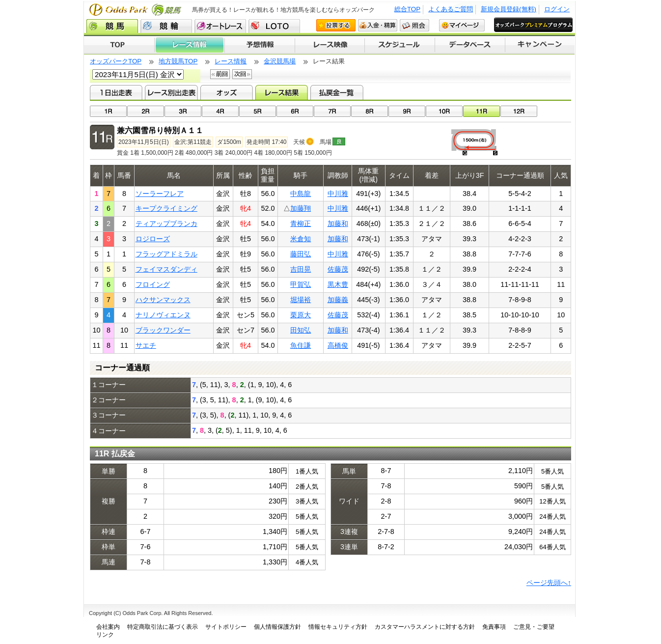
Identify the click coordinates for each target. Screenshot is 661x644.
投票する (336, 25)
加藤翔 (301, 208)
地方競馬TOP (178, 61)
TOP (119, 45)
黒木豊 (338, 284)
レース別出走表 (171, 92)
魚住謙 (301, 345)
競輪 (166, 26)
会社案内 (108, 627)
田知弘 (301, 330)
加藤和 (338, 224)
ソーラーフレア (160, 194)
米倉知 (301, 239)
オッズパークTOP (116, 61)
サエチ (146, 345)
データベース (470, 45)
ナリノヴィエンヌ (163, 315)
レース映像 (330, 45)
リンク (105, 635)
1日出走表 (116, 92)
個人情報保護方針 (277, 627)
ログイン (557, 9)
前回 (220, 74)
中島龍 (301, 194)
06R (295, 111)
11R (482, 111)
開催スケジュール (400, 45)
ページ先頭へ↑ (549, 583)
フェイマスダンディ (166, 269)
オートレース (220, 26)
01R (108, 111)
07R (332, 111)
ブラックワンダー (163, 330)
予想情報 (260, 45)
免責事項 (494, 627)
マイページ (462, 25)
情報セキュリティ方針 (338, 627)
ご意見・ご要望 (534, 627)
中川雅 (338, 194)
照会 (414, 25)
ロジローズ (153, 239)
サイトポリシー (226, 627)
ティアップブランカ (166, 224)
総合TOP (407, 9)
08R (370, 111)
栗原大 (301, 315)
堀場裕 (301, 300)
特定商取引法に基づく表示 (163, 627)
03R (183, 111)
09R (407, 111)
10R (444, 111)
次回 (242, 74)
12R (519, 111)
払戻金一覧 (337, 92)
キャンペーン (540, 45)
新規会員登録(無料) (509, 9)
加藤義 (338, 300)
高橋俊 (338, 345)
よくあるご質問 (451, 9)
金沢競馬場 (280, 61)
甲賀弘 (301, 284)
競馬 (112, 26)
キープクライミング (166, 208)
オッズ (227, 92)
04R (220, 111)
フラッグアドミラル (166, 254)
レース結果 (282, 92)
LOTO (274, 26)
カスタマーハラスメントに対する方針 (425, 627)
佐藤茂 (338, 269)
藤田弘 (301, 254)
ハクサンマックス (163, 300)
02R (146, 111)
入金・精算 (378, 25)
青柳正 (301, 224)
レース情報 (189, 45)
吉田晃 (301, 269)
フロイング (153, 284)
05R (258, 111)
